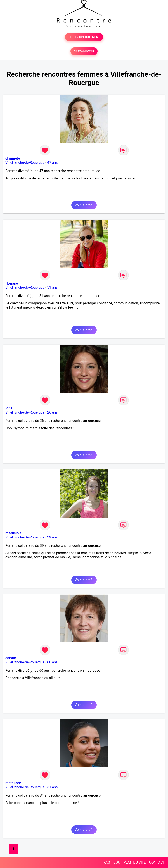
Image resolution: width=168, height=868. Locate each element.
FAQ (107, 862)
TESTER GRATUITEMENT (84, 37)
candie (11, 658)
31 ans (52, 787)
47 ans (52, 163)
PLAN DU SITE (135, 862)
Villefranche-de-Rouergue (25, 163)
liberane (12, 283)
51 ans (52, 287)
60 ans (52, 662)
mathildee (13, 783)
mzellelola (13, 533)
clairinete (13, 158)
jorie (9, 408)
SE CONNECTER (84, 51)
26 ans (52, 412)
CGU (117, 862)
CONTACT (157, 862)
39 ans (52, 537)
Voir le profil (84, 205)
